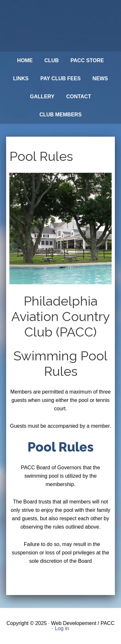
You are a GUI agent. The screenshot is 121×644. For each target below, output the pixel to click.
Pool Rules (60, 447)
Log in (62, 628)
